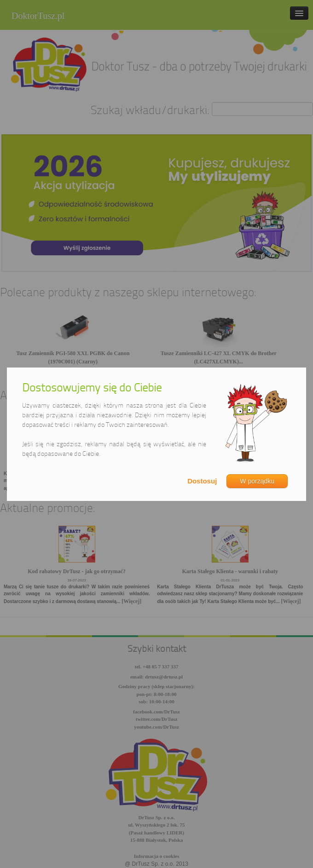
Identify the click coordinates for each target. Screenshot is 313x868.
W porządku (257, 481)
